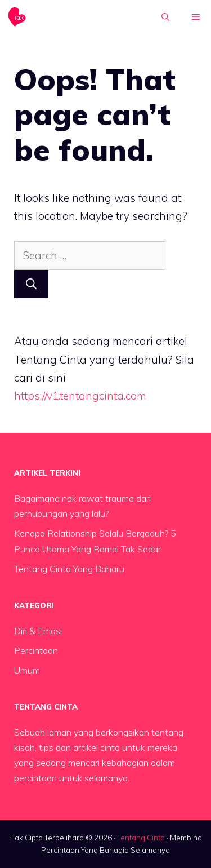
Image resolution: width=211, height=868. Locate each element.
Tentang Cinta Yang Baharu (69, 569)
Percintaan (36, 650)
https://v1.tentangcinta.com (80, 396)
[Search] (31, 284)
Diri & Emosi (38, 631)
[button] (165, 17)
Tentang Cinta (141, 838)
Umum (27, 670)
